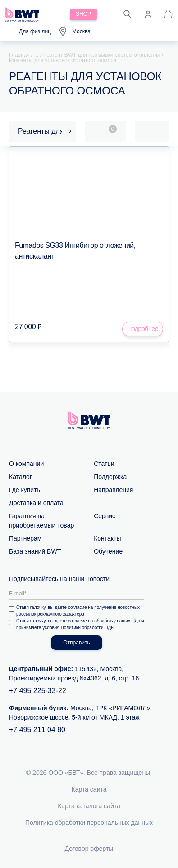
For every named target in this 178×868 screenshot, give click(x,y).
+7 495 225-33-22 (38, 691)
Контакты (107, 538)
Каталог (21, 477)
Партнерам (25, 538)
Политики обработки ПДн (87, 628)
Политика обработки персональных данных (89, 823)
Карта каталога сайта (89, 806)
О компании (26, 464)
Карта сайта (89, 789)
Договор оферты (89, 849)
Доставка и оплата (36, 503)
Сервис (105, 516)
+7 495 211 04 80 (37, 730)
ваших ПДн (129, 621)
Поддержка (110, 477)
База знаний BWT (35, 551)
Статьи (104, 464)
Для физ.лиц (35, 31)
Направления (113, 490)
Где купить (25, 490)
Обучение (108, 551)
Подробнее (143, 329)
